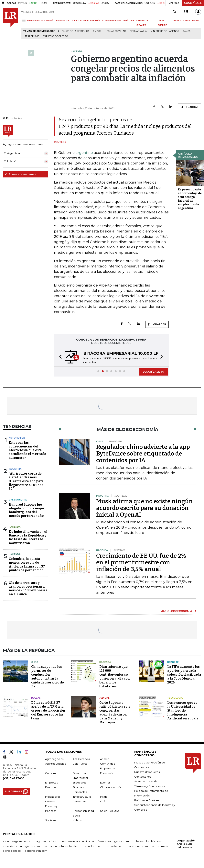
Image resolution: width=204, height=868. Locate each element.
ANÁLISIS (129, 20)
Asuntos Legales (55, 763)
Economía (107, 773)
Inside (104, 796)
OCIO (74, 20)
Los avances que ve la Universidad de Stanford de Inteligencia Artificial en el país (183, 710)
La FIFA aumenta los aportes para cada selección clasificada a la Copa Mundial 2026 (184, 674)
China (35, 662)
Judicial (104, 698)
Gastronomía (18, 500)
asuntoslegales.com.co (18, 841)
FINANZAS (33, 20)
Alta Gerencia (81, 759)
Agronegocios (54, 759)
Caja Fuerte (80, 763)
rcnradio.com (115, 846)
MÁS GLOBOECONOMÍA (176, 611)
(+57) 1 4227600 (14, 778)
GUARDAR (189, 107)
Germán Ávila (138, 31)
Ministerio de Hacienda (165, 31)
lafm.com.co (160, 846)
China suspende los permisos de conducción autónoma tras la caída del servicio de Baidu (48, 676)
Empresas (51, 782)
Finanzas (51, 787)
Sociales (51, 820)
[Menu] (24, 20)
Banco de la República (75, 31)
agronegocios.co (47, 841)
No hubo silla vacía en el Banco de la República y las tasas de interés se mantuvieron (28, 537)
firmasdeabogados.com (113, 841)
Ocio (103, 801)
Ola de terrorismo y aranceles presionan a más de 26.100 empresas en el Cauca (28, 588)
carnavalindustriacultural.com (62, 846)
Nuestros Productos (147, 772)
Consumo (51, 773)
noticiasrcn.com (138, 846)
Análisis (105, 759)
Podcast (50, 810)
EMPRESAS (63, 20)
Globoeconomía (111, 787)
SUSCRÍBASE (193, 3)
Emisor (97, 31)
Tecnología (175, 698)
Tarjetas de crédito (56, 36)
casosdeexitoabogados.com (21, 846)
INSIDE (195, 20)
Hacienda (15, 527)
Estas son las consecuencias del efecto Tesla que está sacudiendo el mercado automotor (27, 450)
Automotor (17, 438)
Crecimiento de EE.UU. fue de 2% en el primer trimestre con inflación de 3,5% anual (141, 562)
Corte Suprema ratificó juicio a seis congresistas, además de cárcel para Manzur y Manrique (115, 712)
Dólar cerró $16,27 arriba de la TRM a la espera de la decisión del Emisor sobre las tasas (48, 710)
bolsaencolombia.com (147, 841)
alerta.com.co (12, 850)
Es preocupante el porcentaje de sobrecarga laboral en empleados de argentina (190, 199)
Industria (15, 469)
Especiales (79, 782)
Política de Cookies (147, 800)
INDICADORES (182, 20)
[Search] (174, 12)
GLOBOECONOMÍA (89, 20)
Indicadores (53, 796)
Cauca (187, 31)
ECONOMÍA (48, 20)
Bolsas (36, 698)
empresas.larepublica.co (78, 841)
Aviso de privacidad (147, 781)
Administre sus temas (20, 174)
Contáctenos (143, 776)
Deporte (173, 662)
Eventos (105, 782)
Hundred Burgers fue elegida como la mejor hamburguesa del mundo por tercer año (27, 510)
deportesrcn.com (36, 850)
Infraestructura (82, 796)
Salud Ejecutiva (110, 810)
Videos (77, 820)
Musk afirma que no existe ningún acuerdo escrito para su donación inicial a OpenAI (145, 508)
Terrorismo (32, 36)
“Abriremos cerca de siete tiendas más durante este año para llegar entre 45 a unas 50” (26, 481)
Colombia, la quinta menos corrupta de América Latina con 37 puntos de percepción (27, 564)
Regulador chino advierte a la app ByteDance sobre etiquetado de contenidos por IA (143, 454)
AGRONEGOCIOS (112, 20)
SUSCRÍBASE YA (153, 372)
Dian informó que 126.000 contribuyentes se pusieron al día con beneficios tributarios (115, 676)
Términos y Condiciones (149, 786)
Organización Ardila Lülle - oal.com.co (186, 843)
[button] (59, 357)
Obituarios (79, 801)
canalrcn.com (94, 846)
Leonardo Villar (116, 31)
